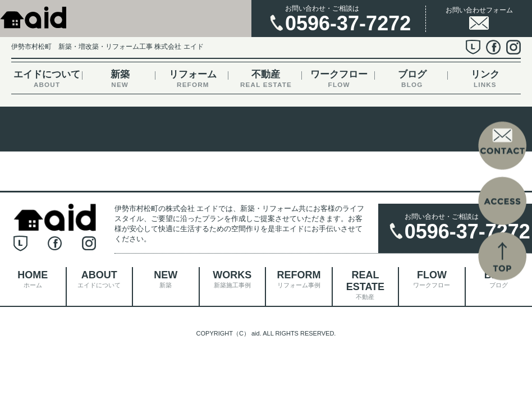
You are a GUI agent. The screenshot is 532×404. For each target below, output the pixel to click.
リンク (485, 79)
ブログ (412, 79)
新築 (120, 79)
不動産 (266, 79)
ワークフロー (339, 79)
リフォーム (193, 79)
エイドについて (47, 79)
